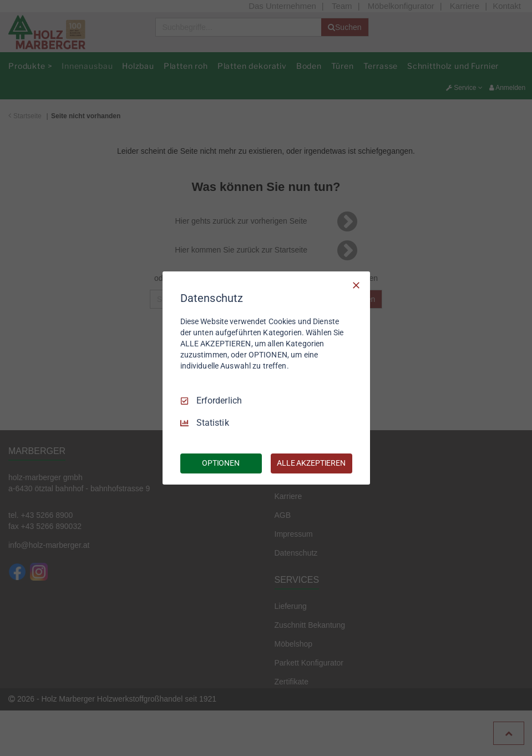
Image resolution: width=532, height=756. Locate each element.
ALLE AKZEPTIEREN (311, 463)
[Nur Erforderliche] (356, 285)
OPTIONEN (221, 463)
